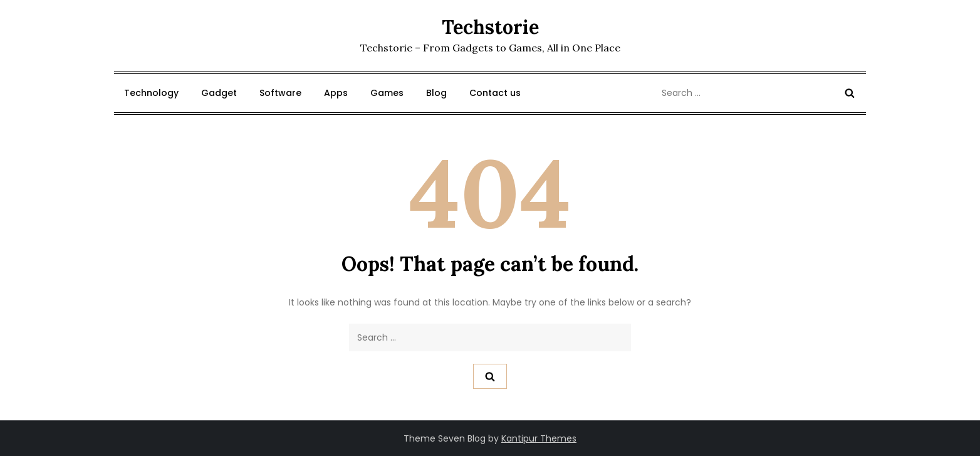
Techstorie (490, 27)
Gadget (219, 93)
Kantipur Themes (539, 438)
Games (387, 93)
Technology (151, 93)
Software (280, 93)
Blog (436, 93)
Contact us (495, 93)
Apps (336, 93)
